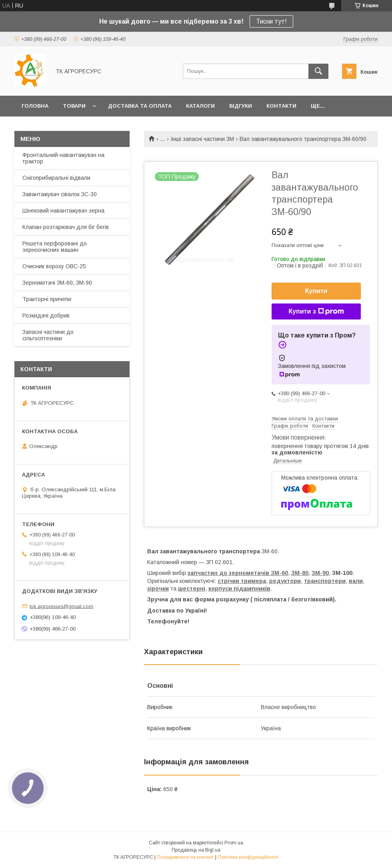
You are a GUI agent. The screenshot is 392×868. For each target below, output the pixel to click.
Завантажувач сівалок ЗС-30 (60, 194)
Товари (74, 106)
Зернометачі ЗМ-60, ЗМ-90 (57, 283)
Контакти (281, 106)
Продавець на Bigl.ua (196, 850)
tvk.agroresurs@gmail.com (61, 606)
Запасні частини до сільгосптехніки (48, 335)
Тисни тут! (271, 21)
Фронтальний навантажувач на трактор (63, 158)
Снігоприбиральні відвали (56, 178)
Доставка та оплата (140, 106)
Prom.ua (234, 843)
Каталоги (200, 106)
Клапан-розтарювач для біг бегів (66, 227)
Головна (35, 106)
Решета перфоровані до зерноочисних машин (55, 247)
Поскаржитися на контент (185, 857)
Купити (316, 291)
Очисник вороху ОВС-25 (54, 266)
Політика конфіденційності (248, 857)
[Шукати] (318, 71)
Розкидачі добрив (46, 315)
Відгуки (241, 106)
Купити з (316, 311)
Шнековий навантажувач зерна (63, 211)
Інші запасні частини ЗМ (202, 139)
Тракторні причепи (47, 299)
